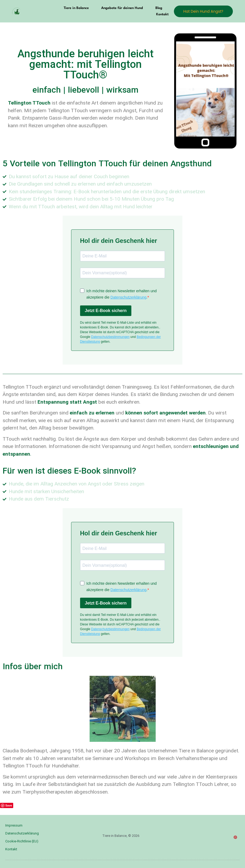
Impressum (14, 825)
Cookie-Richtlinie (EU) (22, 841)
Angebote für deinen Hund (122, 8)
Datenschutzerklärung (128, 297)
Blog (159, 8)
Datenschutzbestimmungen (110, 337)
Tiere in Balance (76, 8)
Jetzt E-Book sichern (106, 311)
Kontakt (162, 14)
